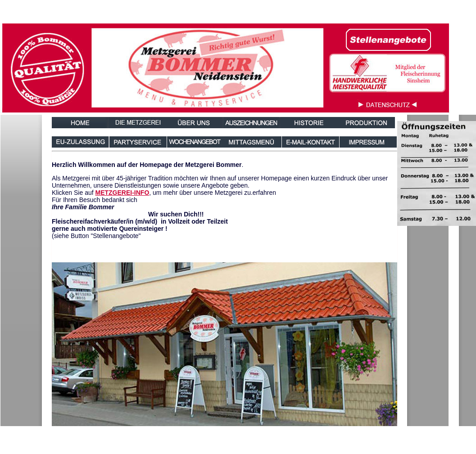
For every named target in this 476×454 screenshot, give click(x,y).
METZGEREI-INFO (122, 193)
